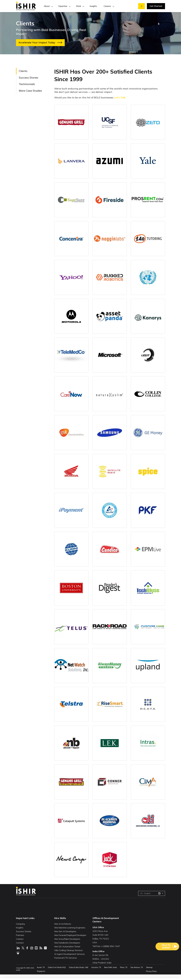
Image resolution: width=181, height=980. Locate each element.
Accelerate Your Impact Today (41, 43)
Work (78, 6)
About (47, 6)
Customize (155, 959)
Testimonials (27, 84)
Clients (23, 71)
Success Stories (29, 78)
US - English (150, 899)
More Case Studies (30, 91)
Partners (20, 940)
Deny (155, 968)
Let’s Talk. (120, 97)
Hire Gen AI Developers (65, 937)
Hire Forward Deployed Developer (70, 940)
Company (20, 929)
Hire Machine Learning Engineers (70, 933)
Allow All (155, 951)
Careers (107, 6)
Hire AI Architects (63, 929)
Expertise (63, 6)
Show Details (44, 974)
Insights (93, 6)
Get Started (156, 6)
